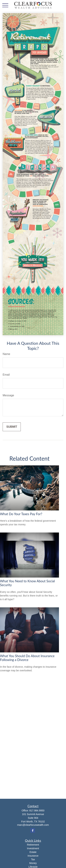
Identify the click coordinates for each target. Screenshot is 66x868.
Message (8, 395)
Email (6, 375)
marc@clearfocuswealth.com (33, 825)
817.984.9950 (37, 811)
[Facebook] (33, 830)
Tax (33, 859)
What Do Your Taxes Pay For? (21, 514)
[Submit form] (12, 427)
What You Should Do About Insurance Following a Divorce (27, 658)
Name (6, 354)
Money (33, 863)
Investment (33, 848)
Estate (33, 852)
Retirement (33, 845)
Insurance (33, 856)
